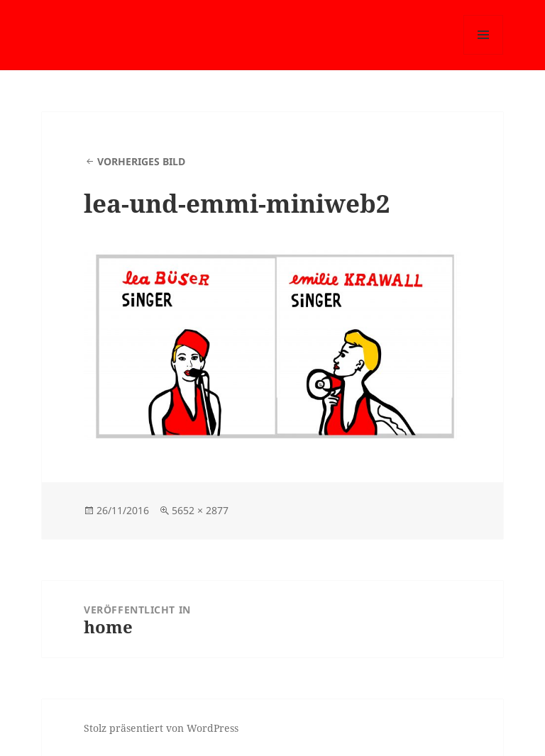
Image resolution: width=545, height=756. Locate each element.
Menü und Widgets (484, 54)
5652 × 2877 (200, 510)
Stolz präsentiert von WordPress (161, 728)
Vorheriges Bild (141, 161)
